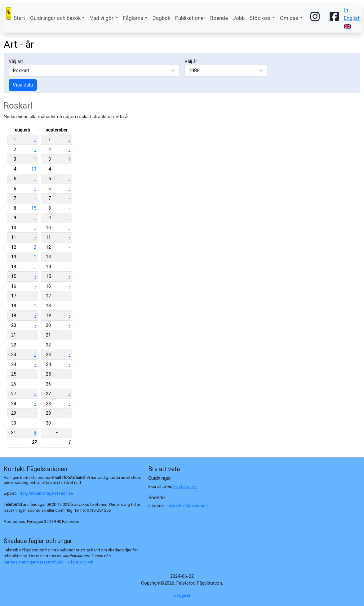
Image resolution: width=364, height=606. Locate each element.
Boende (219, 18)
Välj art (16, 61)
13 (34, 169)
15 (34, 208)
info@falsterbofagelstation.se (45, 493)
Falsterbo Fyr (185, 486)
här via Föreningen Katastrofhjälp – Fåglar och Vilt (49, 562)
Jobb (239, 18)
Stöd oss (260, 18)
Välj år (191, 61)
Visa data (23, 85)
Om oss (289, 18)
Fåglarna (133, 18)
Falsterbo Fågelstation (187, 506)
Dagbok (161, 18)
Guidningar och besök (55, 18)
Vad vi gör (102, 18)
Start (19, 18)
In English (352, 18)
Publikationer (190, 18)
